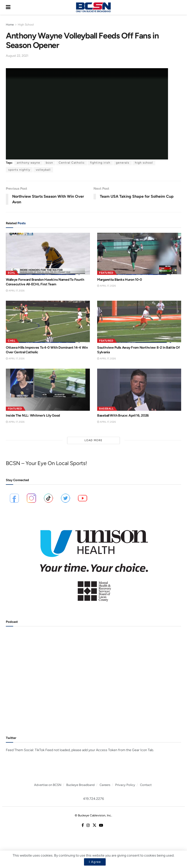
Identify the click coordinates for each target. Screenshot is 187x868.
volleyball (43, 170)
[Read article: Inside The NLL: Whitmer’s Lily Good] (48, 390)
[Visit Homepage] (93, 7)
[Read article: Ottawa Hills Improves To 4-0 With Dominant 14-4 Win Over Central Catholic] (48, 322)
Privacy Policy (125, 785)
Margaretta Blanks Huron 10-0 (120, 280)
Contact (146, 785)
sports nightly (19, 170)
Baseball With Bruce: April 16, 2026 (123, 415)
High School (26, 25)
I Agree (95, 862)
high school (144, 163)
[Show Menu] (8, 7)
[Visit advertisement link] (93, 562)
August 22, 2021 (17, 56)
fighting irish (100, 163)
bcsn (49, 163)
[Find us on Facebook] (83, 826)
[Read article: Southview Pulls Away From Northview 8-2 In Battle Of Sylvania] (139, 322)
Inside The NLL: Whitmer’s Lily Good (33, 415)
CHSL (12, 341)
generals (123, 163)
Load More (93, 440)
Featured (106, 273)
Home (10, 25)
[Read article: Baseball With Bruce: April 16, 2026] (139, 390)
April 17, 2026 (15, 291)
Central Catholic (72, 163)
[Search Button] (179, 7)
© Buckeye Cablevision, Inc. (93, 815)
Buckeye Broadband (80, 785)
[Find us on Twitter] (94, 826)
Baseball (106, 409)
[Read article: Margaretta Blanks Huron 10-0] (139, 254)
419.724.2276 (93, 799)
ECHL (11, 273)
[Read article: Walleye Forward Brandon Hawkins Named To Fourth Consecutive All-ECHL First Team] (48, 254)
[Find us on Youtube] (101, 826)
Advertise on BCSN (48, 785)
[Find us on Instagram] (88, 826)
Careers (105, 785)
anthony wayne (28, 163)
